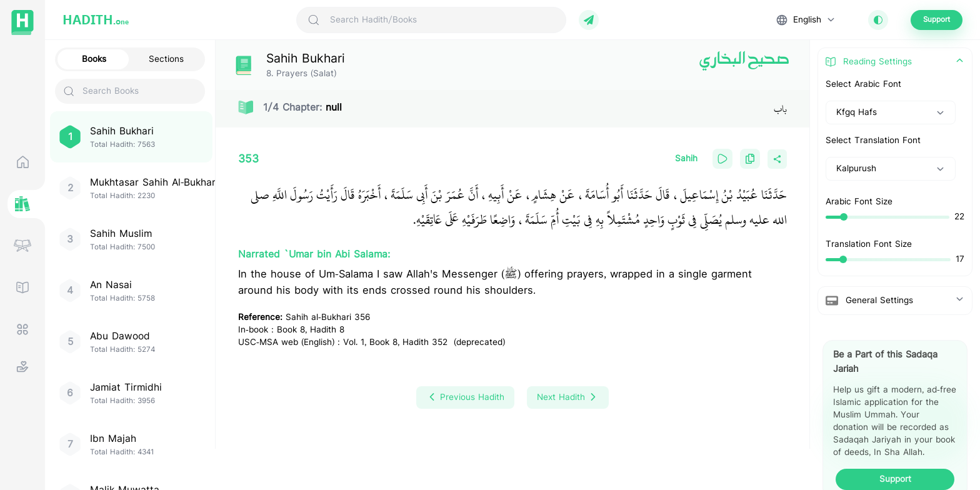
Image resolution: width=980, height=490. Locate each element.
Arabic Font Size (859, 202)
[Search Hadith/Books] (442, 20)
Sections (166, 59)
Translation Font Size (869, 244)
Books (94, 59)
